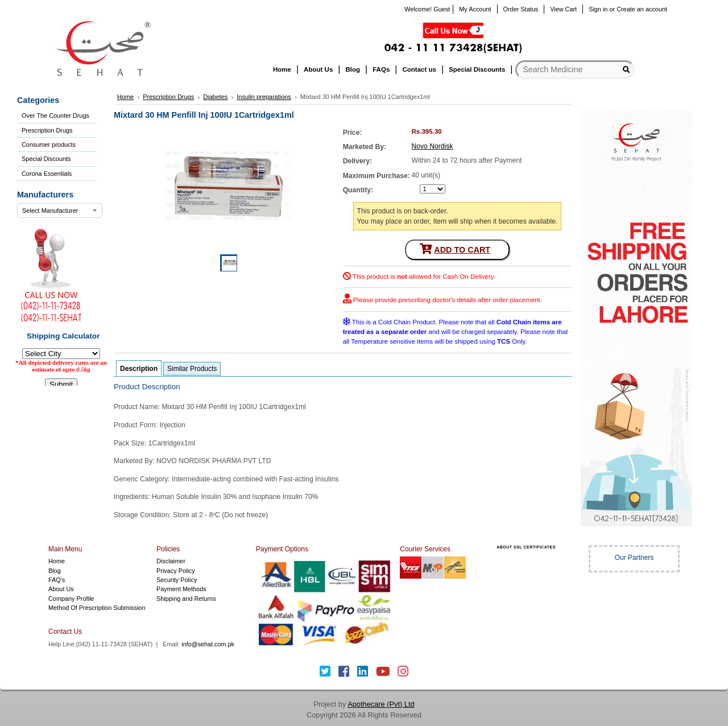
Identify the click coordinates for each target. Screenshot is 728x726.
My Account (475, 9)
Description (139, 369)
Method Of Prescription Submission (97, 608)
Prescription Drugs (47, 130)
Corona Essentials (47, 174)
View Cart (563, 9)
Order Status (521, 9)
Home (57, 561)
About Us (61, 589)
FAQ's (57, 580)
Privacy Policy (176, 571)
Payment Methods (181, 589)
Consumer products (49, 145)
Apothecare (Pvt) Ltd (381, 704)
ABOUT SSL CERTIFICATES (526, 547)
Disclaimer (171, 561)
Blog (55, 571)
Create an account (642, 9)
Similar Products (192, 369)
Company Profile (71, 599)
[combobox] (60, 211)
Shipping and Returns (186, 599)
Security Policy (177, 580)
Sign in (598, 9)
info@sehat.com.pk (208, 644)
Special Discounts (46, 159)
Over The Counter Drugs (55, 115)
